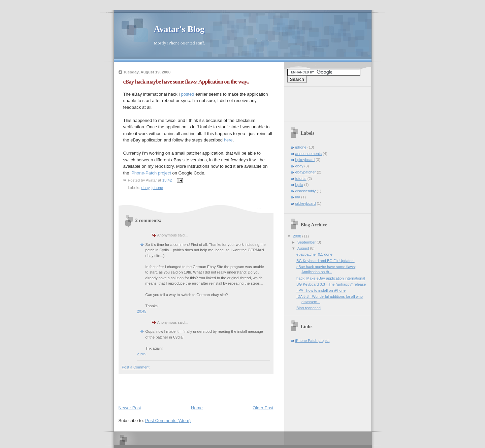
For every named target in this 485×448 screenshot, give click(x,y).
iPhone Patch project (313, 341)
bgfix (299, 185)
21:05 (142, 354)
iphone (157, 188)
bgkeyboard (305, 160)
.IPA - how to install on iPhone (321, 290)
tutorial (301, 179)
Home (197, 408)
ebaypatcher (306, 172)
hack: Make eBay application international (331, 278)
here (228, 140)
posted (188, 94)
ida (298, 197)
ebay (145, 188)
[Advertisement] (197, 388)
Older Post (263, 408)
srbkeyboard (306, 203)
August (304, 248)
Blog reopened (309, 308)
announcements (309, 154)
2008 (298, 236)
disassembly (306, 191)
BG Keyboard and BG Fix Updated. (326, 261)
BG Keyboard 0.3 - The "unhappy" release (331, 284)
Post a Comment (136, 367)
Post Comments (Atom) (168, 421)
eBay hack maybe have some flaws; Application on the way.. (186, 82)
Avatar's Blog (179, 29)
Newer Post (130, 408)
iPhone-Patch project (151, 173)
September (307, 242)
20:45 (142, 311)
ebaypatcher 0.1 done (314, 254)
